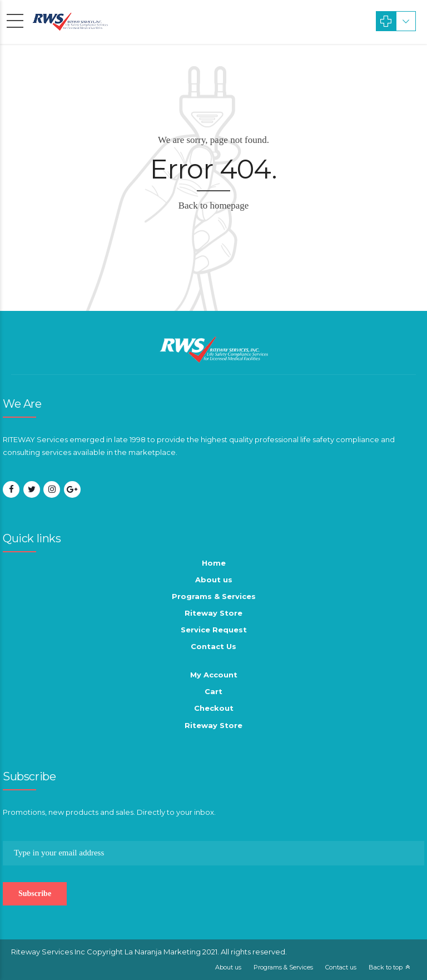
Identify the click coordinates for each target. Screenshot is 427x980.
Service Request (214, 630)
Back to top (386, 967)
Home (214, 563)
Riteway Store (213, 613)
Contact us (341, 967)
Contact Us (213, 646)
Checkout (214, 708)
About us (214, 580)
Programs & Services (214, 596)
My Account (214, 675)
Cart (213, 691)
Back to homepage (214, 206)
